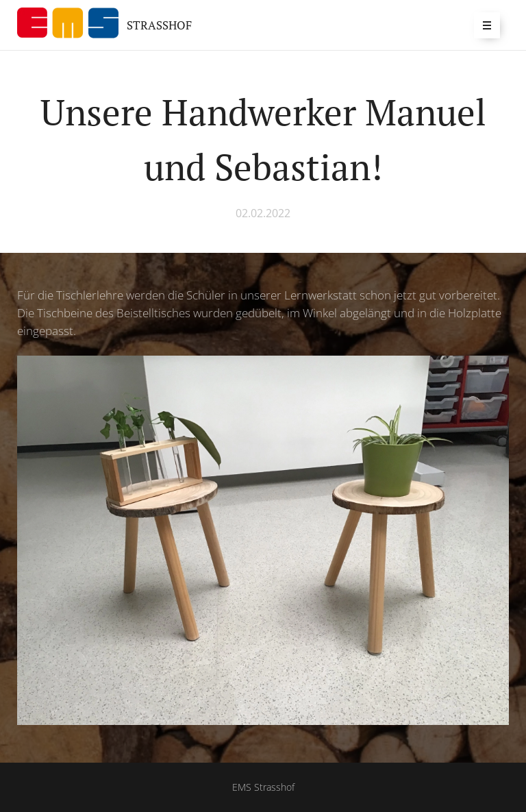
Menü (483, 25)
